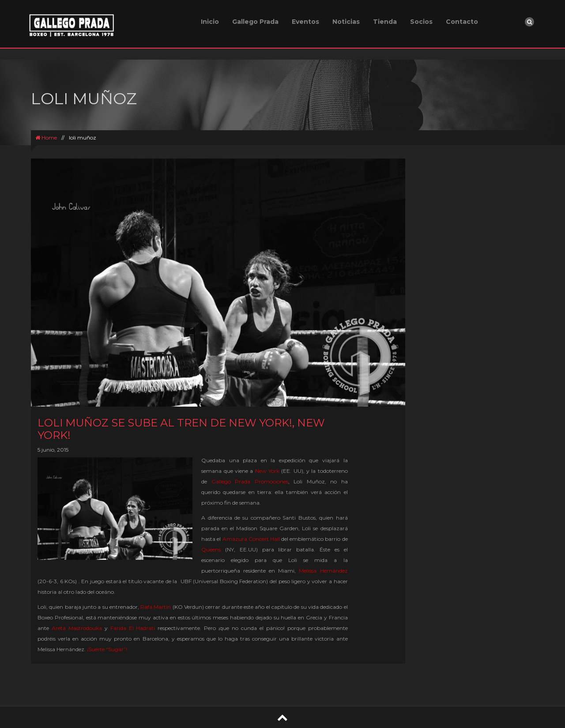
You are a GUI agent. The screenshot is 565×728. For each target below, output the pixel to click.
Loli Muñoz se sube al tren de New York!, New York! (181, 429)
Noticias (346, 22)
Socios (421, 22)
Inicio (210, 22)
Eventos (305, 22)
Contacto (462, 22)
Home (46, 138)
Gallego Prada (255, 22)
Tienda (385, 22)
